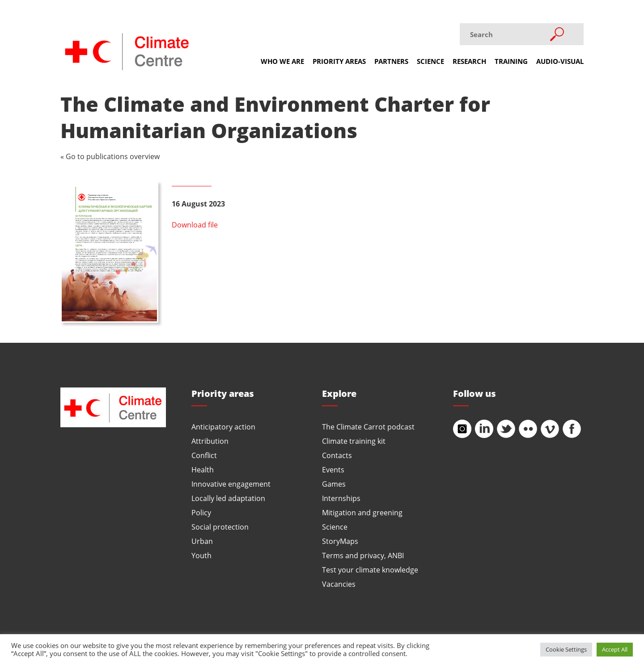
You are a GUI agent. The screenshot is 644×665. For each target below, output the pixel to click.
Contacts (337, 455)
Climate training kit (354, 441)
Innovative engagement (231, 484)
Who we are (282, 61)
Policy (201, 512)
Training (511, 61)
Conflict (204, 455)
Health (203, 469)
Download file (195, 225)
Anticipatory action (223, 427)
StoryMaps (340, 541)
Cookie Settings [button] (566, 649)
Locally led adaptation (228, 498)
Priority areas (339, 61)
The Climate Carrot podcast (368, 427)
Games (334, 484)
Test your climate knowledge (370, 570)
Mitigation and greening (362, 512)
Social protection (220, 527)
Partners (391, 61)
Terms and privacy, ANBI (363, 555)
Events (333, 469)
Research (469, 61)
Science (430, 61)
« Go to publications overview (110, 156)
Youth (201, 555)
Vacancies (339, 584)
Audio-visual (560, 61)
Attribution (210, 441)
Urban (202, 541)
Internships (341, 498)
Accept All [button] (615, 649)
